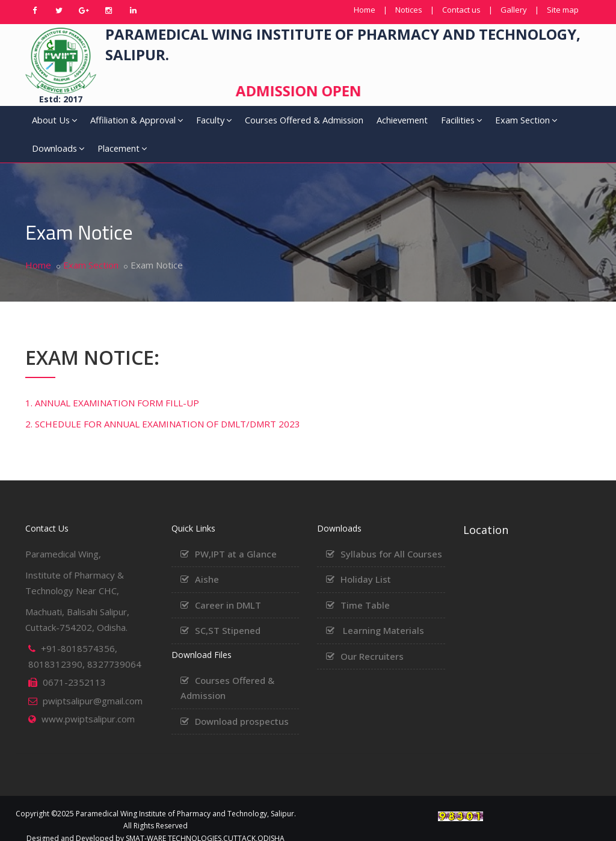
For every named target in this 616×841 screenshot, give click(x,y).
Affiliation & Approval (102, 126)
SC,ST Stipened (228, 615)
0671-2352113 (74, 666)
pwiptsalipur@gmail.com (93, 685)
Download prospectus (242, 706)
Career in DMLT (228, 589)
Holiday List (366, 563)
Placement (563, 126)
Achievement (337, 120)
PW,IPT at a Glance (236, 538)
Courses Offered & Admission (243, 126)
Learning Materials (383, 615)
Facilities (393, 126)
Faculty (178, 126)
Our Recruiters (372, 641)
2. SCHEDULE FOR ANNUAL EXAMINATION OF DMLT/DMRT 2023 (163, 408)
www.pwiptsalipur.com (88, 703)
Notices (409, 10)
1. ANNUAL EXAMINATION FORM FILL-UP (112, 387)
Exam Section (441, 126)
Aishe (207, 563)
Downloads (506, 126)
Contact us (461, 10)
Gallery (514, 10)
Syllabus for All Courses (391, 538)
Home (365, 10)
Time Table (365, 589)
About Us (44, 126)
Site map (563, 10)
